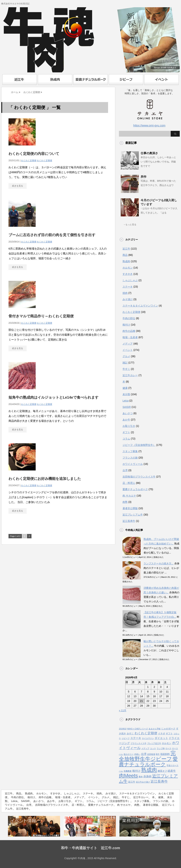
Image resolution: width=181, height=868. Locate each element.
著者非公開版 (130, 508)
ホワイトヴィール (133, 464)
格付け (126, 325)
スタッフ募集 (130, 451)
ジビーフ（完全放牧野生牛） (139, 445)
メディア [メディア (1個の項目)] (145, 748)
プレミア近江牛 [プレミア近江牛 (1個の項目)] (154, 743)
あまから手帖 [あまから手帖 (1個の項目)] (155, 729)
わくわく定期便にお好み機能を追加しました (45, 479)
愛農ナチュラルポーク (135, 489)
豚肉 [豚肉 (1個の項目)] (141, 777)
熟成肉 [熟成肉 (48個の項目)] (149, 770)
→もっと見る (130, 225)
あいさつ (128, 413)
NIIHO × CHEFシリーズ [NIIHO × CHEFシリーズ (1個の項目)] (137, 729)
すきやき (128, 274)
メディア (128, 344)
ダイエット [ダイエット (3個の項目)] (161, 738)
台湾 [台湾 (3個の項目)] (144, 754)
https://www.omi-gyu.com (149, 125)
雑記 (125, 363)
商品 (125, 255)
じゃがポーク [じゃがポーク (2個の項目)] (168, 729)
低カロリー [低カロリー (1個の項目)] (129, 754)
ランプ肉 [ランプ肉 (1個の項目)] (161, 748)
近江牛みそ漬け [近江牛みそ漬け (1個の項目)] (143, 782)
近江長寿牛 (129, 521)
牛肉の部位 (129, 318)
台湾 (125, 470)
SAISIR (127, 407)
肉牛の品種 (129, 331)
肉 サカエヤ (129, 496)
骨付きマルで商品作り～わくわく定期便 (41, 316)
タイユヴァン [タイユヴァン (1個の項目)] (148, 738)
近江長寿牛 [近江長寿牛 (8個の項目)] (159, 781)
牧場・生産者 (130, 337)
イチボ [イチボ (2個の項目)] (162, 733)
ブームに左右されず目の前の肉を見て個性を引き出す (52, 235)
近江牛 (126, 249)
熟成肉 (126, 261)
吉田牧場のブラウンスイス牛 (139, 477)
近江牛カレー (130, 375)
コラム (126, 439)
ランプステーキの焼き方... (159, 563)
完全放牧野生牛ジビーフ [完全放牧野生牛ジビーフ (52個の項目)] (147, 756)
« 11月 (123, 710)
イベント (128, 350)
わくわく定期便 (29, 160)
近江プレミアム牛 (133, 515)
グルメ (126, 356)
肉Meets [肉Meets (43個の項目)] (128, 776)
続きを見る (18, 186)
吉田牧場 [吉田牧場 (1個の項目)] (151, 754)
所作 (144, 177)
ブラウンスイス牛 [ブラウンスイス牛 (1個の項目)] (138, 743)
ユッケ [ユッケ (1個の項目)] (153, 748)
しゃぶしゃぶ (130, 280)
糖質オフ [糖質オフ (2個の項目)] (162, 771)
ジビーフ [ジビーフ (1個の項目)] (126, 738)
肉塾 (125, 502)
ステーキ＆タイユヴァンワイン (140, 306)
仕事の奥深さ (149, 153)
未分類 (126, 394)
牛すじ (126, 369)
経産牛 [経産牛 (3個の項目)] (172, 771)
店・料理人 (129, 483)
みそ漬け (128, 299)
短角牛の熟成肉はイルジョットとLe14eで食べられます (53, 397)
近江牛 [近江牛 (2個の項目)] (132, 782)
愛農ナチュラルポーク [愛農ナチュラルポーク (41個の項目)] (148, 762)
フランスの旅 (130, 458)
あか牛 (126, 420)
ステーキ (128, 287)
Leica (126, 401)
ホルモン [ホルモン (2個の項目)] (167, 743)
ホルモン (128, 268)
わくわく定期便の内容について (34, 154)
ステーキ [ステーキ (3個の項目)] (136, 738)
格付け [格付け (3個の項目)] (136, 771)
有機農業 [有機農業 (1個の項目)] (128, 771)
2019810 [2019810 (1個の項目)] (123, 729)
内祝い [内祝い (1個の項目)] (137, 754)
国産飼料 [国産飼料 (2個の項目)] (165, 754)
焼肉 (125, 293)
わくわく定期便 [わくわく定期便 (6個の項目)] (146, 733)
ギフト (126, 432)
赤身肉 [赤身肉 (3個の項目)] (147, 776)
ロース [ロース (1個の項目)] (168, 748)
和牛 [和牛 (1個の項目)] (158, 754)
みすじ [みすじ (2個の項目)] (130, 733)
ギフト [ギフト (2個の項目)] (169, 733)
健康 (125, 388)
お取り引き (129, 426)
